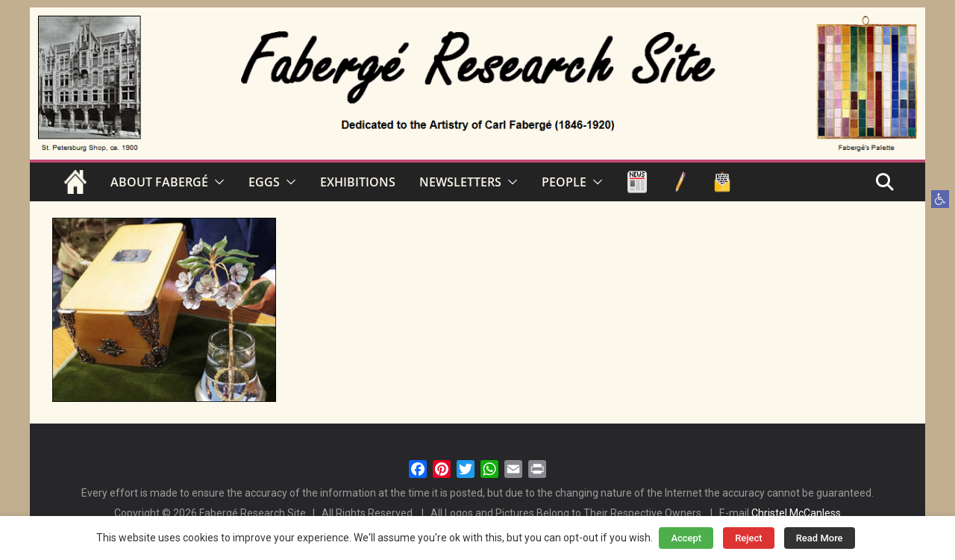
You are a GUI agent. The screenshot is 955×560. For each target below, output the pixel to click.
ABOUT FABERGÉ (159, 182)
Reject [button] (749, 538)
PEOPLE (564, 182)
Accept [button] (686, 538)
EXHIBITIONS (358, 182)
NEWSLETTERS (460, 182)
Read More (820, 538)
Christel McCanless (796, 513)
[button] (940, 199)
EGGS (264, 182)
